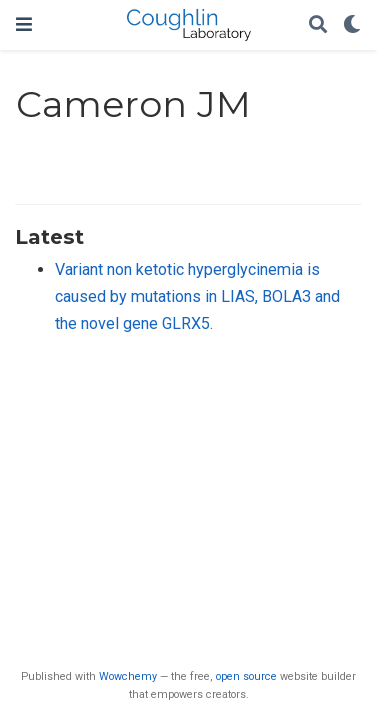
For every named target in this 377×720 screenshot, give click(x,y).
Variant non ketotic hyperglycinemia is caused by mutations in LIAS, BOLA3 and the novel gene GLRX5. (197, 296)
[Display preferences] (352, 25)
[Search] (318, 25)
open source (246, 676)
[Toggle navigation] (24, 24)
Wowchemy (128, 676)
